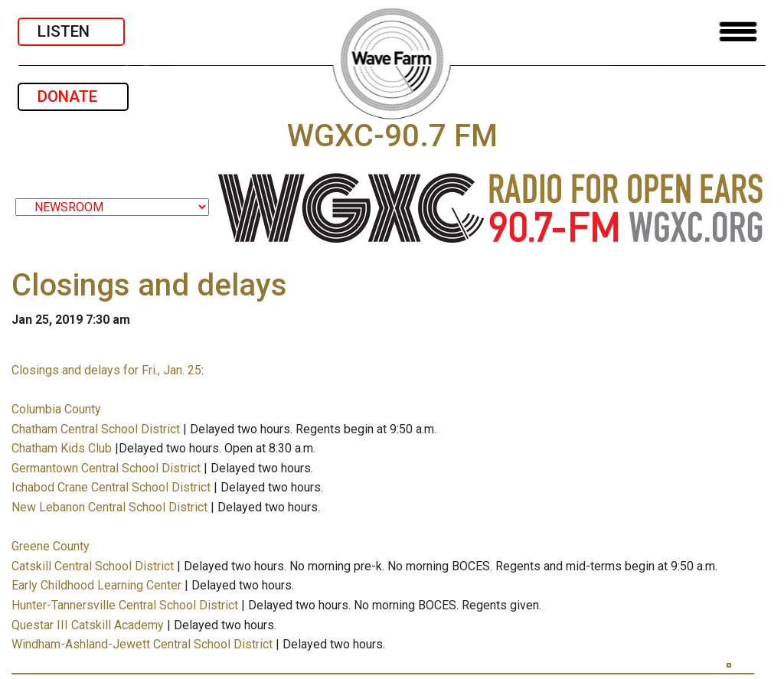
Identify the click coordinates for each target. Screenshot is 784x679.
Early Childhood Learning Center (96, 585)
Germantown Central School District (106, 468)
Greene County (51, 546)
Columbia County (56, 409)
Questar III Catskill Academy (88, 625)
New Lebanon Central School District (109, 507)
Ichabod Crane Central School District (111, 487)
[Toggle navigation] (738, 32)
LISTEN (71, 31)
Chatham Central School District (96, 429)
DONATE (73, 96)
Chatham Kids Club (62, 448)
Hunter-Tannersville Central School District (125, 605)
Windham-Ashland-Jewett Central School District (142, 644)
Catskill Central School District (93, 566)
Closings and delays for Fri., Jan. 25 (106, 370)
